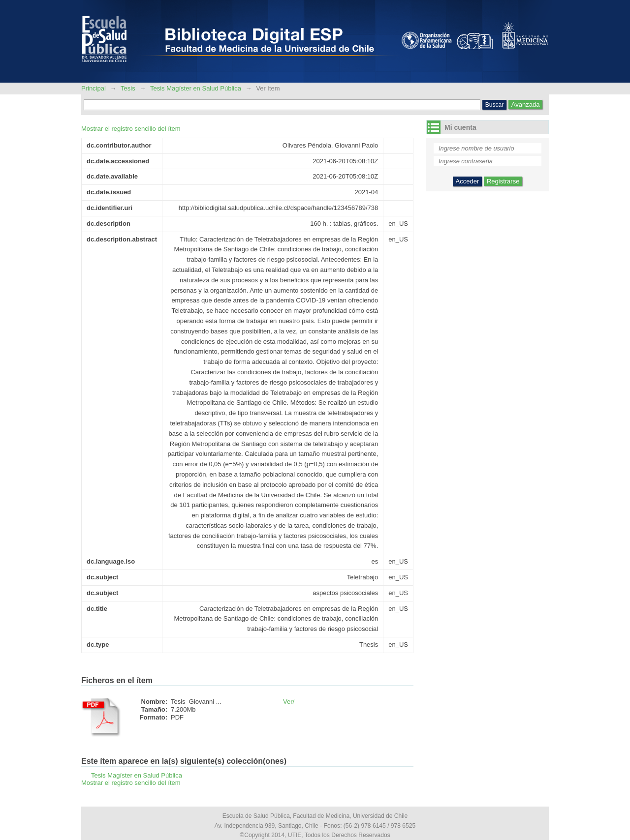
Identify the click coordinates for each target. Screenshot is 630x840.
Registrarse (503, 181)
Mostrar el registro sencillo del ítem (131, 129)
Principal (94, 88)
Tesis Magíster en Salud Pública (196, 88)
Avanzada (526, 105)
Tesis (128, 88)
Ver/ (289, 702)
